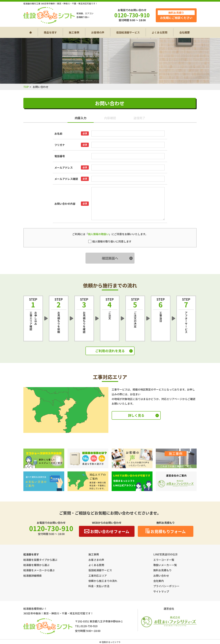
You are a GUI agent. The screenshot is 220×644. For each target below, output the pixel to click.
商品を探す (50, 32)
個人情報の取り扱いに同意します (110, 241)
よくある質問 (160, 32)
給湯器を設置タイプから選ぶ (40, 560)
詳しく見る (136, 415)
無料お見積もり (162, 570)
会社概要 (185, 32)
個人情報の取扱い (98, 234)
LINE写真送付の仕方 (165, 554)
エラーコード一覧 (164, 560)
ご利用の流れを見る (110, 351)
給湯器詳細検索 (33, 576)
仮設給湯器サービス (128, 32)
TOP (26, 87)
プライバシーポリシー (166, 586)
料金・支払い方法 (99, 586)
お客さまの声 (96, 560)
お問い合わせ (161, 576)
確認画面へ (110, 258)
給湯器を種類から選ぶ (36, 565)
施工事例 (74, 32)
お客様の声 (98, 32)
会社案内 (159, 581)
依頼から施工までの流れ (103, 581)
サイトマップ (161, 591)
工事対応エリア (98, 576)
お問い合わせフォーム (107, 531)
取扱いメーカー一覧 (165, 565)
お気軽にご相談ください (176, 15)
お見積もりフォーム (166, 531)
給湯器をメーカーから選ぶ (39, 570)
